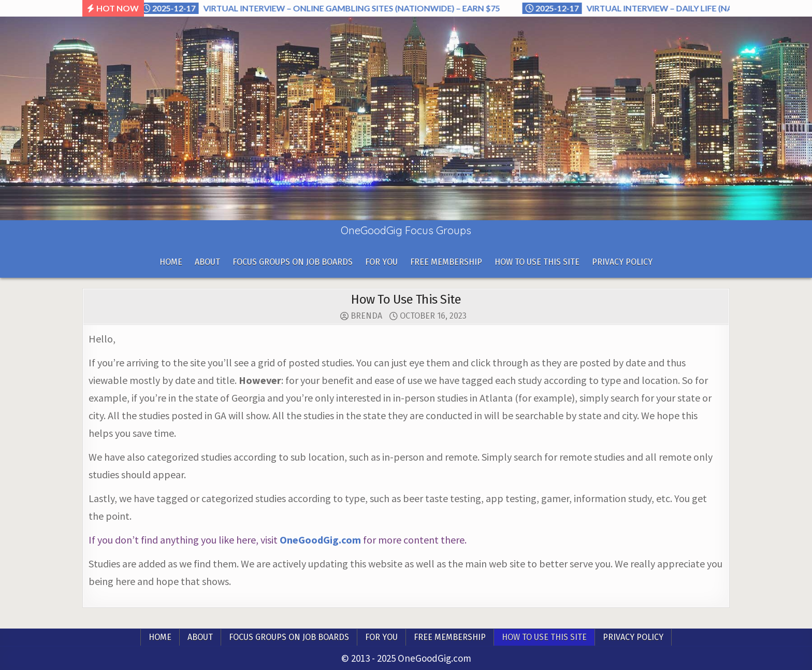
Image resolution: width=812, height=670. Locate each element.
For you (381, 262)
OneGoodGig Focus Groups (406, 230)
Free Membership (446, 262)
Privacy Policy (622, 262)
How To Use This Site (537, 262)
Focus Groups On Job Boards (293, 262)
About (207, 262)
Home (171, 262)
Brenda (366, 316)
